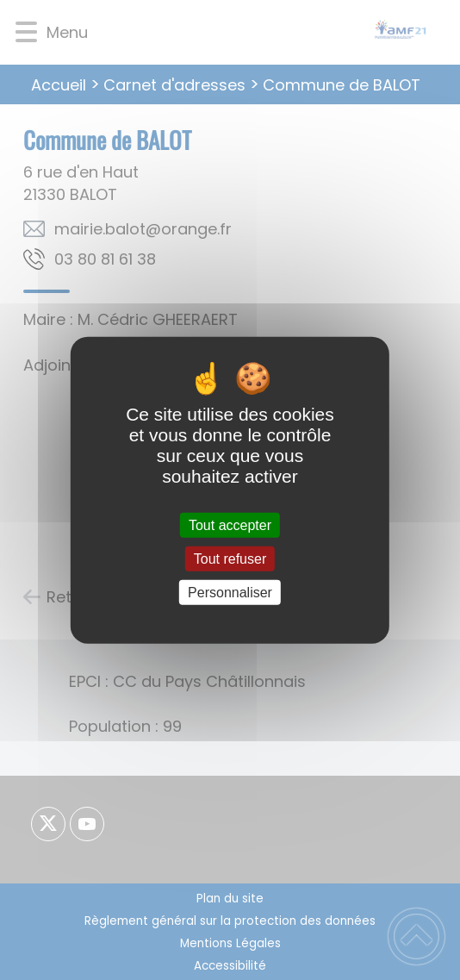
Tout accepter (230, 524)
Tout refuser (230, 558)
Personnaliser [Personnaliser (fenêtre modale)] (230, 593)
